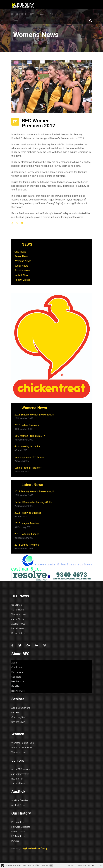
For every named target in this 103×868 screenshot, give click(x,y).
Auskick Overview (20, 800)
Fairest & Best (18, 832)
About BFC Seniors (21, 708)
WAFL (43, 14)
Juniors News (18, 783)
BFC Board (17, 713)
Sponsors (16, 677)
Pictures (15, 841)
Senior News (22, 256)
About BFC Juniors (21, 769)
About (14, 663)
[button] (16, 87)
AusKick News (18, 805)
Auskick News (22, 270)
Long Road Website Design (34, 848)
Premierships (18, 822)
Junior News (21, 266)
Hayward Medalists (21, 827)
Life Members (18, 836)
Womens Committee (22, 748)
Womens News (23, 261)
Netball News (22, 275)
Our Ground (17, 667)
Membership (18, 681)
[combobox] (26, 20)
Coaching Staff (19, 717)
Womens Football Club (23, 743)
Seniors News (18, 722)
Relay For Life (18, 691)
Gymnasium (17, 672)
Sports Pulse (19, 14)
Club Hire (16, 686)
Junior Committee (20, 774)
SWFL (33, 14)
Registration (17, 779)
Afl (52, 14)
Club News (20, 252)
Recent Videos (23, 280)
